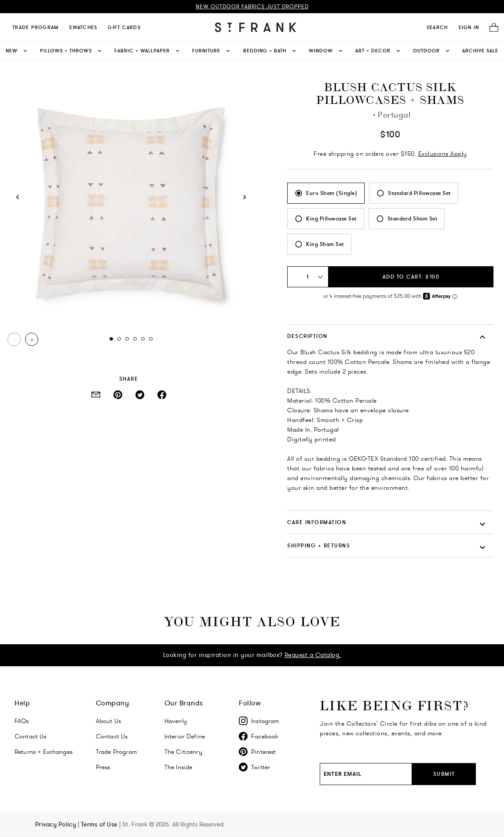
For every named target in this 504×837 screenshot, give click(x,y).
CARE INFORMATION (317, 522)
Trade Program (35, 27)
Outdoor (432, 51)
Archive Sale (480, 51)
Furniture (212, 51)
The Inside (179, 767)
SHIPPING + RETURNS (319, 545)
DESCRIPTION (307, 336)
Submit (444, 774)
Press (103, 767)
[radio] (326, 193)
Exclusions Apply (443, 154)
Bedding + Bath (270, 51)
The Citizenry (183, 752)
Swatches (83, 27)
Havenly (176, 721)
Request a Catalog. (313, 655)
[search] (437, 27)
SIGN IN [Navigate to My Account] (469, 27)
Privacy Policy (57, 824)
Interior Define (185, 736)
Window (326, 51)
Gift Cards (124, 27)
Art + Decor (378, 51)
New (17, 51)
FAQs (22, 721)
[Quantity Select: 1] (308, 277)
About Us (108, 721)
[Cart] (491, 28)
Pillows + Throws (71, 51)
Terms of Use (100, 824)
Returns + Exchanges (44, 752)
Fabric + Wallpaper (148, 51)
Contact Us (31, 736)
